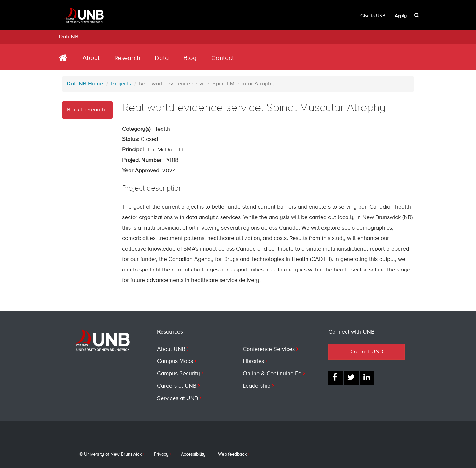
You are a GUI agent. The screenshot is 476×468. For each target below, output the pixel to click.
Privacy (161, 454)
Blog (190, 58)
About (91, 58)
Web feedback (232, 454)
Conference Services (269, 349)
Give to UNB (373, 16)
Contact (223, 58)
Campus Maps (175, 361)
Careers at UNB (177, 386)
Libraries (253, 361)
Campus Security (178, 374)
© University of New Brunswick (110, 454)
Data (162, 58)
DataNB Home (85, 84)
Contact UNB (367, 352)
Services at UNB (178, 398)
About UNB (171, 349)
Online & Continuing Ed (272, 374)
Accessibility (193, 454)
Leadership (257, 386)
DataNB (69, 37)
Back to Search (86, 110)
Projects (121, 84)
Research (127, 58)
